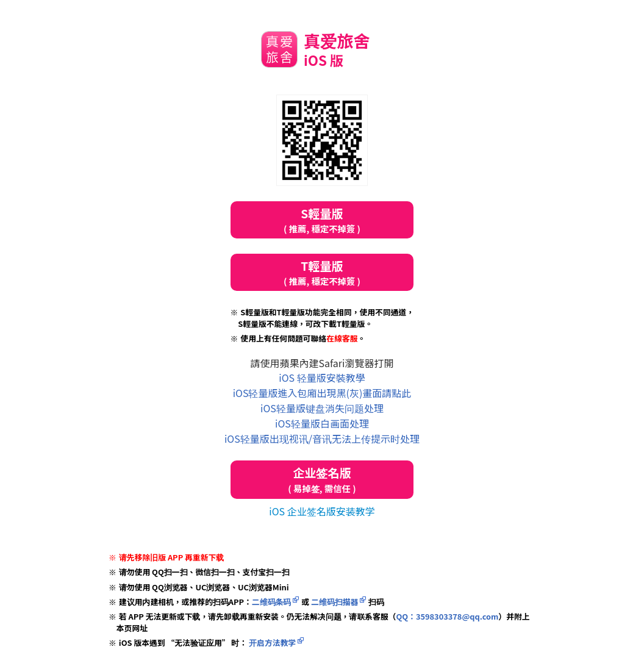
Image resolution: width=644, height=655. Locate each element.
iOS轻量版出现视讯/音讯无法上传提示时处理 (322, 438)
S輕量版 (322, 220)
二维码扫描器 (335, 602)
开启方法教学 (271, 642)
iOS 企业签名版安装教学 (322, 511)
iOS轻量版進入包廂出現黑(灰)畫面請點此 (322, 393)
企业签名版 (322, 480)
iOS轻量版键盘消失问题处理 (322, 408)
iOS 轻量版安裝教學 (322, 378)
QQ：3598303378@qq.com (447, 616)
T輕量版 (322, 272)
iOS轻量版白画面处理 (322, 423)
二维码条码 (272, 602)
